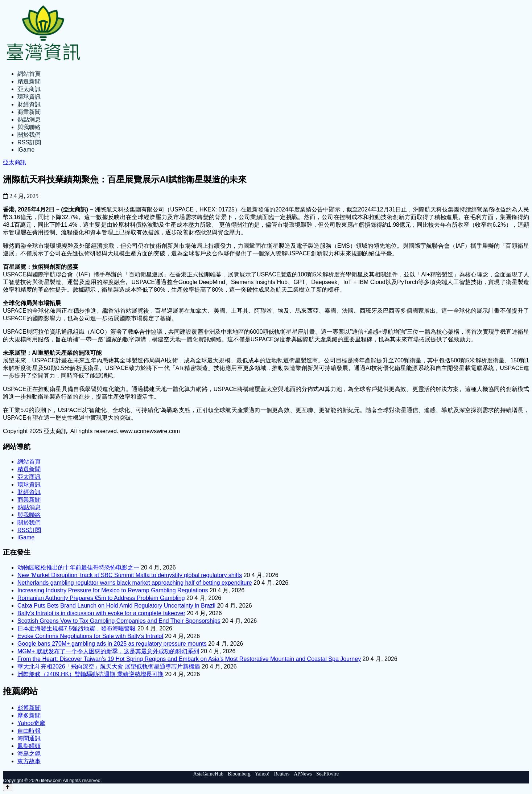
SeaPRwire (327, 774)
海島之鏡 (29, 754)
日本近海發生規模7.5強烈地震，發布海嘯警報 (77, 628)
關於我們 (29, 135)
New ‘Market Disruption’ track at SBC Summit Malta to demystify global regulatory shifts (130, 575)
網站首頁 (29, 74)
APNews (303, 774)
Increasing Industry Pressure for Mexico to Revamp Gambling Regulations (113, 590)
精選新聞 (29, 81)
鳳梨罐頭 (29, 746)
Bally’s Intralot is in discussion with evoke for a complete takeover (101, 613)
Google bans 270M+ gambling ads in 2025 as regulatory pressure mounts (112, 644)
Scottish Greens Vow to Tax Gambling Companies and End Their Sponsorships (119, 621)
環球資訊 (29, 97)
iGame (26, 150)
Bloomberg (239, 774)
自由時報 (29, 731)
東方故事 (29, 761)
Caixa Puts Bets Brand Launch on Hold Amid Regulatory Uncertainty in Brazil (116, 606)
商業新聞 (29, 112)
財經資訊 (29, 104)
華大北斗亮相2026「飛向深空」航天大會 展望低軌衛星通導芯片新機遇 (109, 667)
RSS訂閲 (29, 142)
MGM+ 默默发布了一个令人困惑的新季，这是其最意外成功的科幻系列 (108, 651)
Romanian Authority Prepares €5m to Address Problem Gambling (101, 598)
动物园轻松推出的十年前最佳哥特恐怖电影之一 (78, 567)
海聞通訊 (29, 738)
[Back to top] (8, 787)
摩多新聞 (29, 715)
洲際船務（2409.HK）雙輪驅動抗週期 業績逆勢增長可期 (90, 674)
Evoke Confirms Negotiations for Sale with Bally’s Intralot (90, 636)
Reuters (282, 774)
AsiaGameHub (208, 774)
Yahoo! (262, 774)
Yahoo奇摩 (31, 723)
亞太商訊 (29, 89)
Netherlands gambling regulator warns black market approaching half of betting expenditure (135, 583)
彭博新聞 (29, 708)
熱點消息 (29, 120)
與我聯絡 (29, 127)
